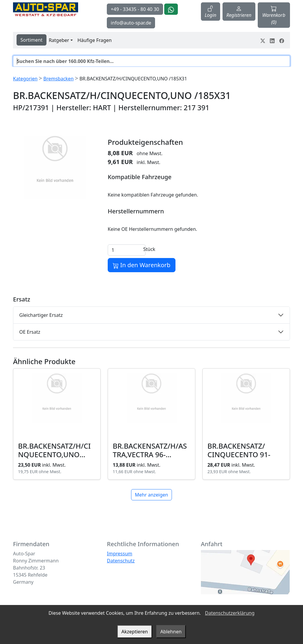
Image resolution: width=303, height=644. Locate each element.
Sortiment (32, 40)
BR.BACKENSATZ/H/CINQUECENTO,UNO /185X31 (54, 454)
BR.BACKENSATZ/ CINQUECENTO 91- (239, 450)
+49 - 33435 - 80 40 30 (135, 9)
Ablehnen (171, 632)
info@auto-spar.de (131, 23)
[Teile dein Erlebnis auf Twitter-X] (263, 40)
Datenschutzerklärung (230, 613)
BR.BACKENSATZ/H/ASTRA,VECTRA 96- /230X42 (150, 454)
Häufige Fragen (95, 40)
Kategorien (25, 79)
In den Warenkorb (142, 265)
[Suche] (151, 61)
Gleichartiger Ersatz (41, 315)
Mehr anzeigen (151, 495)
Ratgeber (59, 40)
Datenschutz (121, 561)
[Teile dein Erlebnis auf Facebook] (282, 40)
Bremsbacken (58, 79)
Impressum (120, 554)
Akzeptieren (134, 632)
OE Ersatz (30, 332)
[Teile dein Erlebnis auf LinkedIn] (272, 40)
